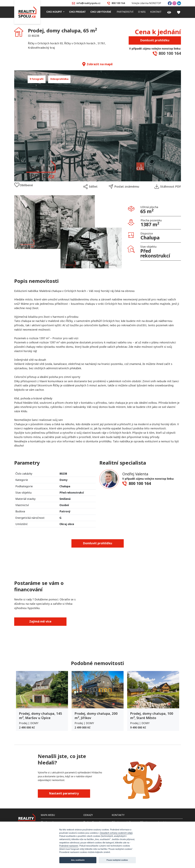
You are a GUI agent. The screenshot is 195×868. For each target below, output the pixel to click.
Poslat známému (124, 187)
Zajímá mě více (40, 621)
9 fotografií (37, 79)
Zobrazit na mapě (98, 64)
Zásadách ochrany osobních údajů (116, 833)
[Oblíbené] (35, 185)
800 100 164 (118, 3)
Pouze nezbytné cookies (117, 860)
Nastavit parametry (64, 793)
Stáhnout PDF (168, 187)
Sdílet (90, 187)
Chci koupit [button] (55, 12)
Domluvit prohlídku (155, 40)
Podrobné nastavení (69, 846)
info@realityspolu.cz (88, 3)
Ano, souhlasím (78, 860)
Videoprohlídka (59, 79)
